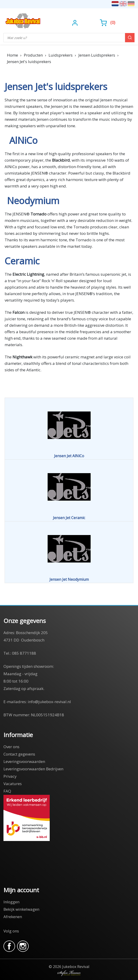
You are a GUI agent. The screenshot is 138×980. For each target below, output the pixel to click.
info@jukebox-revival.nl (49, 702)
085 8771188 (24, 653)
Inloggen (11, 902)
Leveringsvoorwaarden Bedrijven (33, 769)
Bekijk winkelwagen (21, 909)
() (107, 22)
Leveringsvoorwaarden (24, 761)
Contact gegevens (19, 754)
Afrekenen (13, 917)
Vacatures (13, 784)
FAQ (7, 791)
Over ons (11, 747)
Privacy (10, 776)
